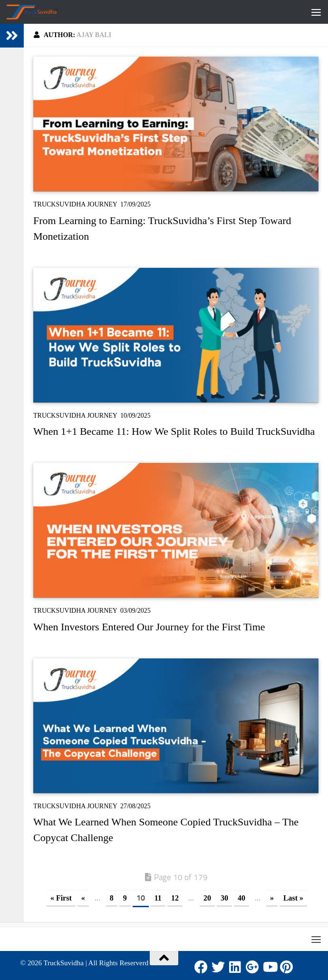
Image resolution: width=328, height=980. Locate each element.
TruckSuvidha (63, 963)
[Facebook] (201, 967)
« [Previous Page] (83, 898)
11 (158, 898)
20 (207, 898)
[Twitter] (218, 967)
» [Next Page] (272, 898)
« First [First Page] (61, 898)
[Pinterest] (287, 967)
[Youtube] (270, 967)
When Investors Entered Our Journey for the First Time (149, 627)
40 (241, 898)
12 (175, 898)
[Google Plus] (252, 967)
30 (224, 898)
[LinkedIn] (235, 967)
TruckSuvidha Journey (75, 204)
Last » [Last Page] (293, 898)
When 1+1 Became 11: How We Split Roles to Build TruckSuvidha (174, 431)
